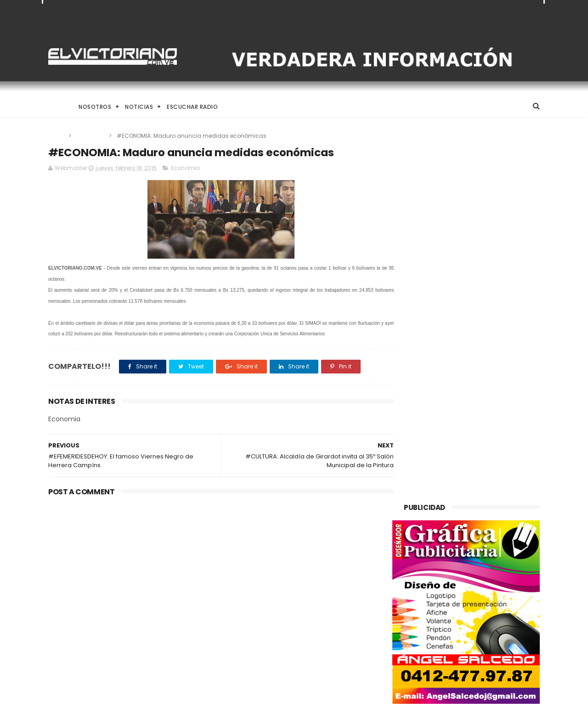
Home (57, 107)
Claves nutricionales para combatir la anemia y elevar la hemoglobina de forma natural (316, 600)
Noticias (139, 107)
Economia (91, 136)
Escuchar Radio (192, 107)
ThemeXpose (100, 696)
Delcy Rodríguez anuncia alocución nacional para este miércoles (314, 641)
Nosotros (95, 107)
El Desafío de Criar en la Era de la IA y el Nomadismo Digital (124, 557)
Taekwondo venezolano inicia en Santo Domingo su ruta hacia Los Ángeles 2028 (318, 558)
